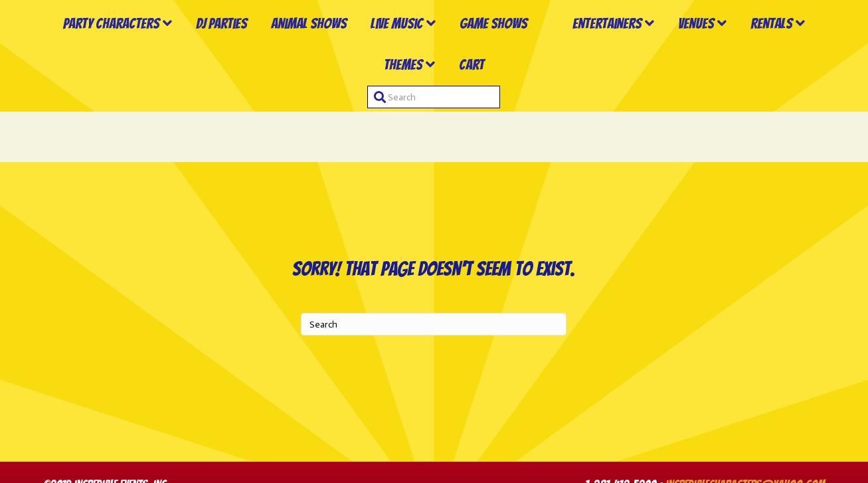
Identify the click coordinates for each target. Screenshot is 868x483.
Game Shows (483, 49)
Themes (442, 115)
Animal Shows (298, 49)
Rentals (366, 115)
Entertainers (696, 49)
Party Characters (101, 49)
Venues (785, 49)
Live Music (386, 49)
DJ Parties (211, 49)
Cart (511, 115)
